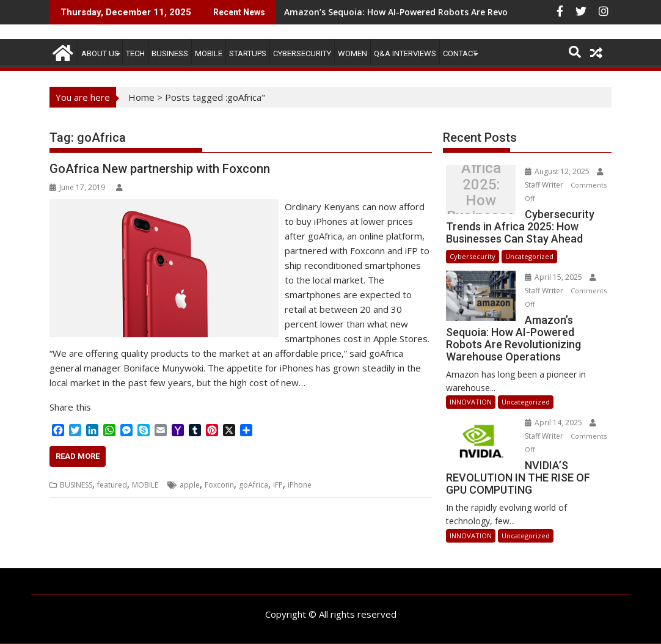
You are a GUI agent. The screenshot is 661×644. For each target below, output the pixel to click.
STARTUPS (248, 53)
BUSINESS (170, 53)
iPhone (300, 485)
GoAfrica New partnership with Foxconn (160, 169)
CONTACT (460, 53)
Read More (78, 456)
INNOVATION (471, 402)
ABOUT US (100, 53)
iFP (278, 485)
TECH (135, 53)
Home (141, 97)
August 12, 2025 (558, 171)
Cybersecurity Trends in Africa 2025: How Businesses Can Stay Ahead (481, 192)
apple (190, 485)
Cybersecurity (302, 53)
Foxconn (219, 485)
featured (112, 485)
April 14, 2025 (554, 423)
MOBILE (209, 53)
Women (352, 53)
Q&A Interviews (405, 53)
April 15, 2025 (554, 277)
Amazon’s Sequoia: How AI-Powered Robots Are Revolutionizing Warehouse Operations (469, 12)
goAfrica (254, 485)
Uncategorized (529, 256)
